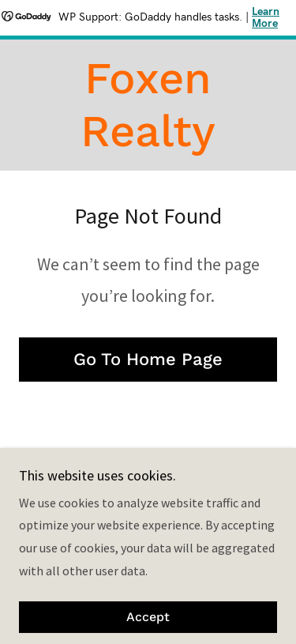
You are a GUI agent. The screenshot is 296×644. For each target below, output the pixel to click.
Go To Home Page (148, 359)
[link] (148, 105)
